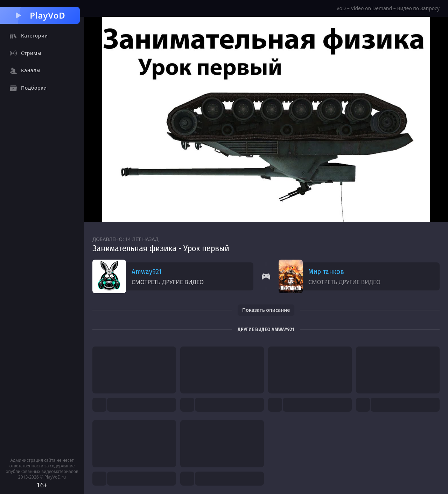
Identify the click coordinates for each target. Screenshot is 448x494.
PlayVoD (40, 15)
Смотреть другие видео (168, 282)
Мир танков (326, 272)
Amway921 (147, 272)
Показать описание (266, 310)
